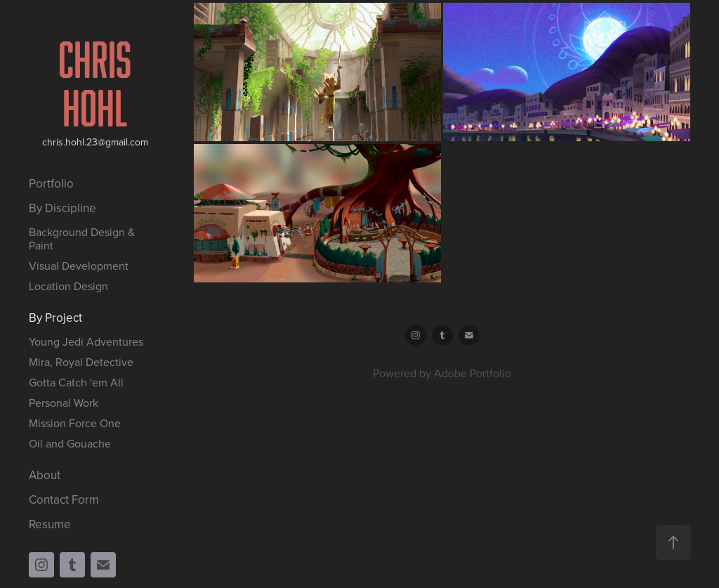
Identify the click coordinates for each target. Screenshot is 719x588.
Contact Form (64, 499)
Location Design (68, 286)
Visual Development (79, 266)
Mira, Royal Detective (81, 362)
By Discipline (62, 208)
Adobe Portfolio (473, 373)
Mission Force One (75, 423)
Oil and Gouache (70, 443)
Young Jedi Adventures (86, 341)
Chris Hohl (99, 83)
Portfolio (51, 183)
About (45, 475)
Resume (50, 524)
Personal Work (64, 403)
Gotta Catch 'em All (76, 382)
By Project (55, 318)
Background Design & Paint (82, 239)
